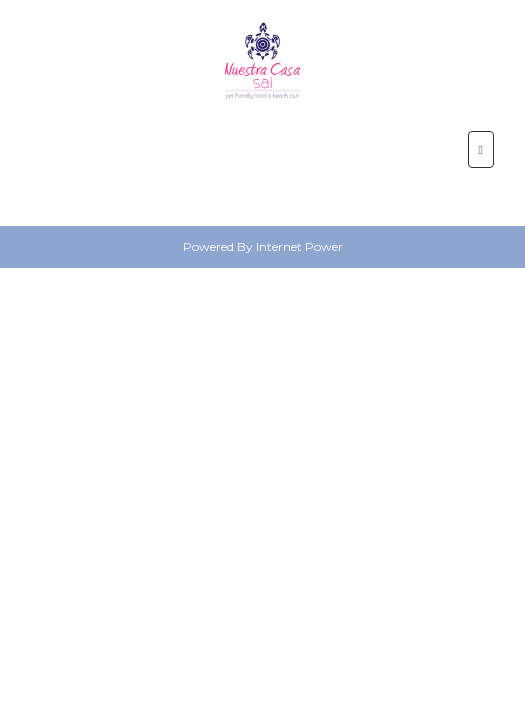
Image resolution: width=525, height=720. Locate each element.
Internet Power (299, 246)
